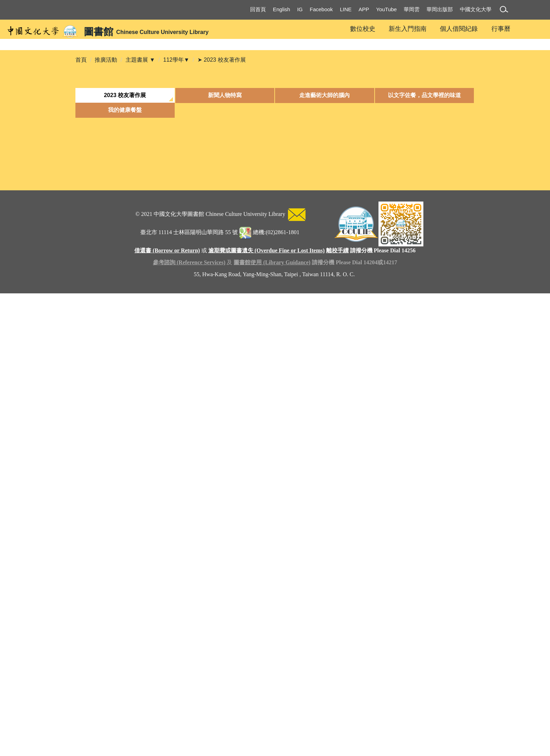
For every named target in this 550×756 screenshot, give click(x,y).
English (281, 9)
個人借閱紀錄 (459, 29)
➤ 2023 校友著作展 (222, 163)
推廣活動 (106, 163)
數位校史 (363, 29)
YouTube (386, 9)
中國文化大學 (476, 9)
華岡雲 (412, 9)
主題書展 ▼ (140, 163)
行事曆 (501, 29)
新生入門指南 (408, 29)
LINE (346, 9)
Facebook (321, 9)
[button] (505, 10)
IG (300, 9)
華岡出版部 (440, 9)
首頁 (81, 163)
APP (364, 9)
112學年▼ (176, 163)
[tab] (125, 199)
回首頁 (258, 9)
